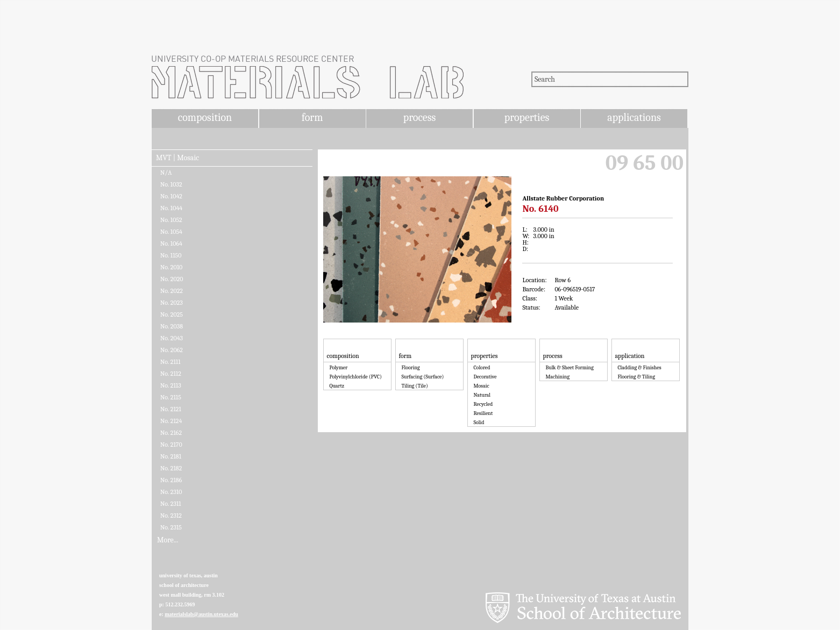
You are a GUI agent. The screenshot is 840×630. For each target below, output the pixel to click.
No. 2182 (171, 468)
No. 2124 (171, 421)
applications (634, 117)
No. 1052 (171, 220)
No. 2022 (172, 291)
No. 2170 (171, 445)
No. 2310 (171, 492)
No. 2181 (171, 456)
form (312, 117)
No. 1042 (171, 196)
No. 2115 (171, 397)
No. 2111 (170, 362)
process (420, 117)
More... (168, 540)
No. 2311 (171, 504)
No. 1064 (171, 244)
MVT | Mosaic (177, 158)
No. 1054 (171, 232)
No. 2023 (172, 303)
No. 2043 (172, 338)
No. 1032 (171, 184)
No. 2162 (171, 433)
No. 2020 (172, 279)
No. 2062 (172, 350)
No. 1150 (171, 255)
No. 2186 (171, 480)
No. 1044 (171, 208)
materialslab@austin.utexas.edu (201, 614)
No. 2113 (171, 385)
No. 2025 (172, 314)
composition (205, 117)
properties (527, 117)
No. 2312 (171, 516)
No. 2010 (171, 267)
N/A (166, 173)
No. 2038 (172, 326)
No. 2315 (171, 527)
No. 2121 (171, 409)
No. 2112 (171, 374)
